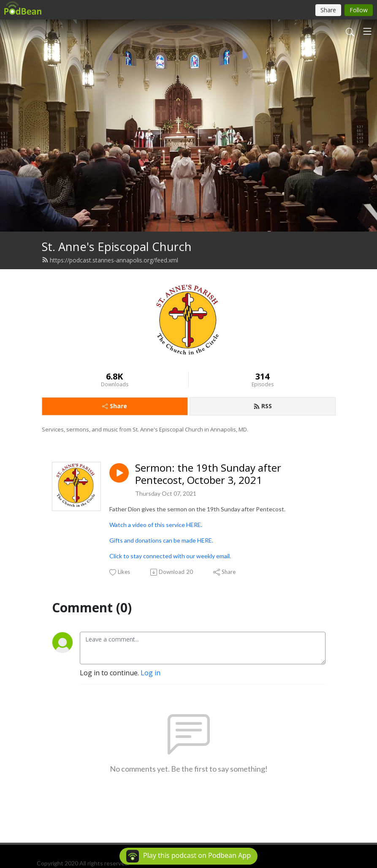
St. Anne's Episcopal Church (117, 247)
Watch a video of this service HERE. (156, 525)
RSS (263, 406)
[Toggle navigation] (367, 31)
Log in (151, 673)
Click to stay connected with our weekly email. (170, 556)
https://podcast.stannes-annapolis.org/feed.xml (110, 260)
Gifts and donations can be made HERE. (161, 540)
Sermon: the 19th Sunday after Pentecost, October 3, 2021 (208, 474)
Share (115, 406)
